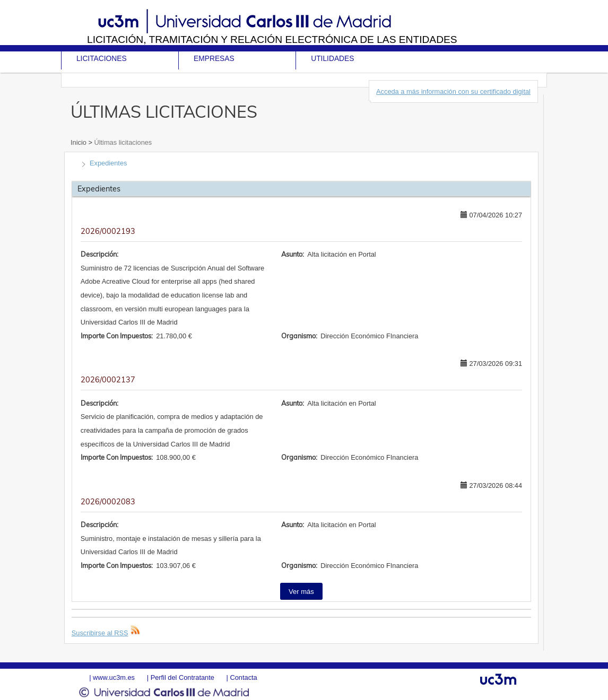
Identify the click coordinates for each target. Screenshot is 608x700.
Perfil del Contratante (183, 677)
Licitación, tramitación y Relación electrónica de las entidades (272, 40)
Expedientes (108, 163)
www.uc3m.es (114, 677)
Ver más (301, 592)
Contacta (243, 677)
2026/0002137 (108, 380)
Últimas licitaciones (122, 142)
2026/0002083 (108, 502)
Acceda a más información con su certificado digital (453, 91)
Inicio (79, 142)
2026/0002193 (108, 231)
